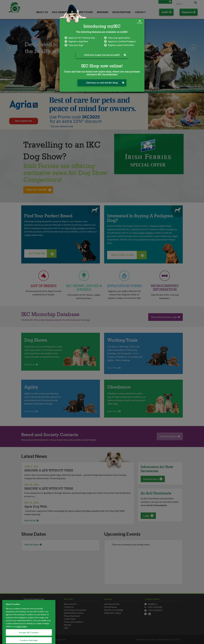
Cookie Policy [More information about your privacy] (21, 640)
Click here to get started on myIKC (104, 55)
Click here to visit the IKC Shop (105, 82)
